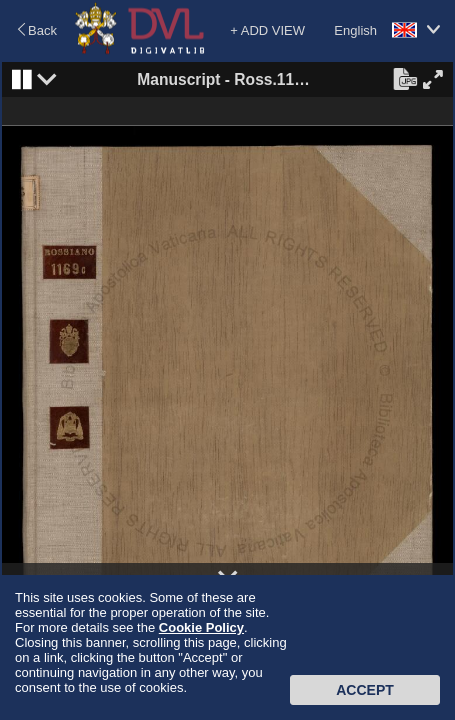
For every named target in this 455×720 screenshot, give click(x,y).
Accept (365, 690)
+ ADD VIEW (267, 30)
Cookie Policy (201, 627)
